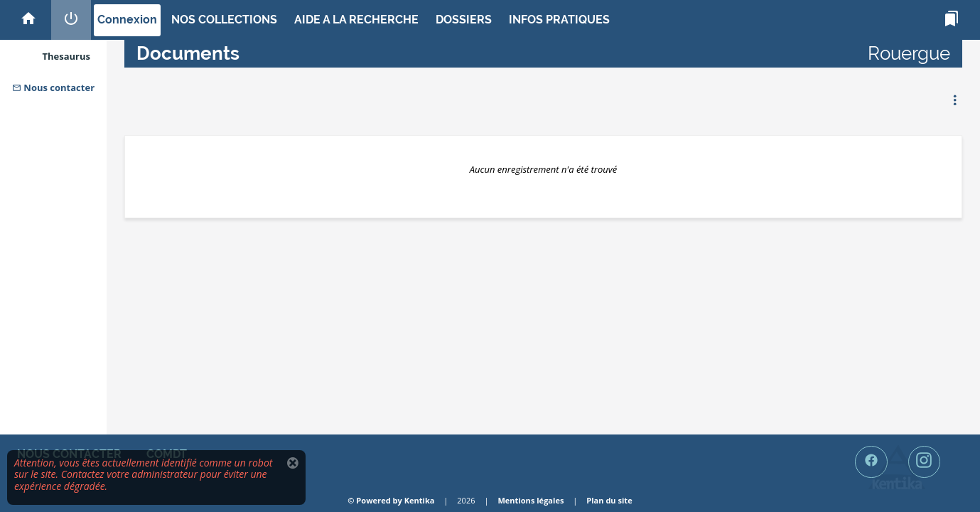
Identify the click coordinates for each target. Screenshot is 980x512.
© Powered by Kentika (391, 500)
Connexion (127, 20)
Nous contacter (53, 87)
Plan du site (609, 500)
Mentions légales (531, 500)
